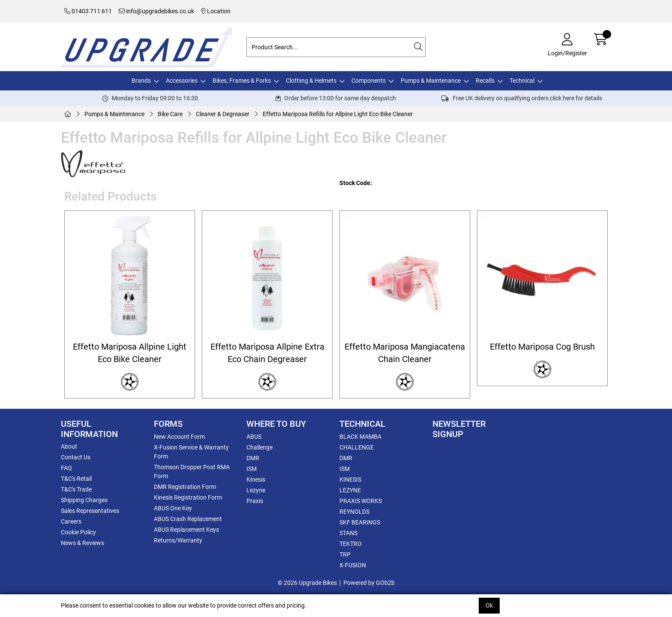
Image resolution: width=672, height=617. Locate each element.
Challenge (259, 447)
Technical (522, 81)
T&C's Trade (76, 489)
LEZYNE (350, 490)
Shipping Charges (84, 500)
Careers (71, 521)
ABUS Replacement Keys (186, 530)
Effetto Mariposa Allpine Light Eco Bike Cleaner (130, 353)
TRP (345, 554)
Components (369, 81)
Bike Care (170, 114)
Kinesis (256, 479)
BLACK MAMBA (360, 437)
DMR (253, 458)
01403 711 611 (88, 11)
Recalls (485, 81)
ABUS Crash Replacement (188, 519)
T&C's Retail (76, 479)
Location (216, 11)
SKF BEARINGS (360, 522)
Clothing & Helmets (311, 81)
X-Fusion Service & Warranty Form (191, 452)
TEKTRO (351, 544)
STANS (348, 533)
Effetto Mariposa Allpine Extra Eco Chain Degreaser (267, 353)
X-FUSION (353, 565)
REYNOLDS (354, 512)
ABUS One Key (173, 508)
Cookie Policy (78, 532)
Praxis (255, 501)
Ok (489, 605)
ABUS (254, 437)
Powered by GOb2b (369, 583)
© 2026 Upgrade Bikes (307, 583)
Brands (141, 81)
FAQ (66, 468)
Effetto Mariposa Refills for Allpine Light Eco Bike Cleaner (338, 114)
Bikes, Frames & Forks (242, 81)
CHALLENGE (357, 447)
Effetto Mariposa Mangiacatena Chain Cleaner (405, 353)
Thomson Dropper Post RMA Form (192, 472)
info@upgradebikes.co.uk (156, 11)
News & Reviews (82, 543)
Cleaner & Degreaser (223, 114)
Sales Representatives (90, 511)
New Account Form (179, 437)
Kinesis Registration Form (188, 497)
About (69, 446)
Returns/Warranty (178, 540)
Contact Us (76, 457)
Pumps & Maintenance (431, 81)
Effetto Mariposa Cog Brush (542, 347)
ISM (252, 469)
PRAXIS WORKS (361, 501)
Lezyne (256, 490)
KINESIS (350, 479)
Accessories (182, 81)
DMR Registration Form (185, 487)
